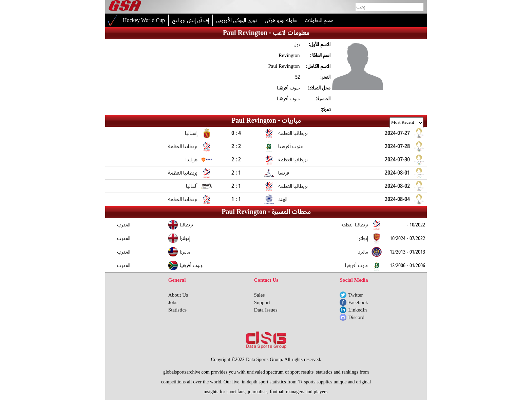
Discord (356, 317)
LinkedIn (357, 310)
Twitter (355, 295)
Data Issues (266, 310)
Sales (260, 295)
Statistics (177, 310)
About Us (178, 295)
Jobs (173, 302)
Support (262, 302)
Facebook (358, 302)
